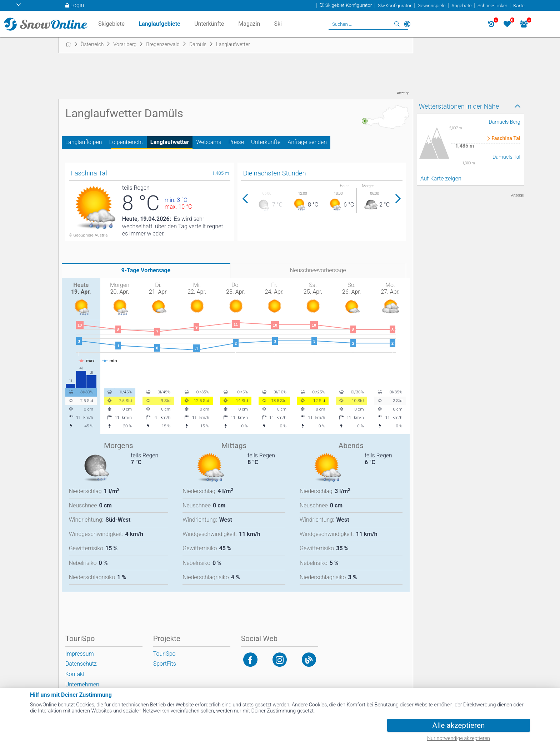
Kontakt (75, 674)
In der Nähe (407, 24)
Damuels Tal (506, 157)
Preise (236, 142)
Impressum (80, 654)
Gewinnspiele (431, 6)
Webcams (209, 142)
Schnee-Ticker (492, 6)
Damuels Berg (504, 122)
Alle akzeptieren (459, 725)
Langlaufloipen (84, 142)
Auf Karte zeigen (441, 178)
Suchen (397, 24)
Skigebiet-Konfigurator (349, 6)
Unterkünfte (266, 142)
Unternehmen (82, 684)
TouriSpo (164, 654)
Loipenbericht (126, 142)
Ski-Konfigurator (395, 6)
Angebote (461, 6)
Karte (519, 6)
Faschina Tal (506, 139)
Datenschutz (81, 664)
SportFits (165, 664)
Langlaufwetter (170, 142)
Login (77, 5)
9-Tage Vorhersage (146, 270)
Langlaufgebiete (159, 24)
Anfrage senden (307, 142)
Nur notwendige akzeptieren (459, 738)
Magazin (249, 24)
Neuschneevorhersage (318, 270)
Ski (278, 24)
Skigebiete (111, 24)
